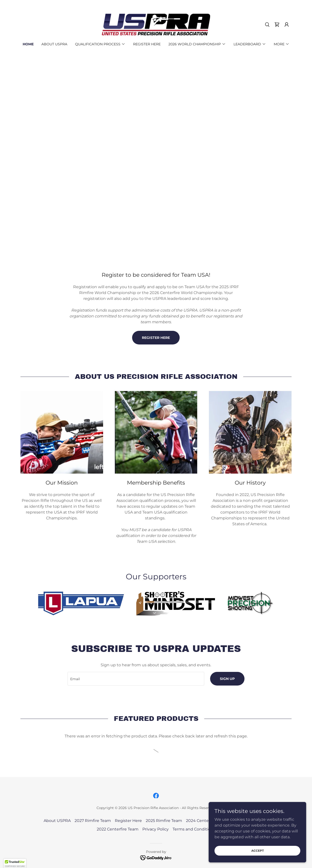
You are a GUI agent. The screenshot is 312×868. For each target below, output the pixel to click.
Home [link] (28, 44)
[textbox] (136, 679)
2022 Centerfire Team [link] (118, 829)
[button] (287, 25)
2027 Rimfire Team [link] (93, 821)
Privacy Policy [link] (156, 829)
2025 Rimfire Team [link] (164, 821)
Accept (258, 851)
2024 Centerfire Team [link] (207, 821)
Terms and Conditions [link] (194, 829)
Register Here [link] (147, 44)
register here (156, 338)
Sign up (227, 679)
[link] (156, 24)
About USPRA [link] (54, 44)
